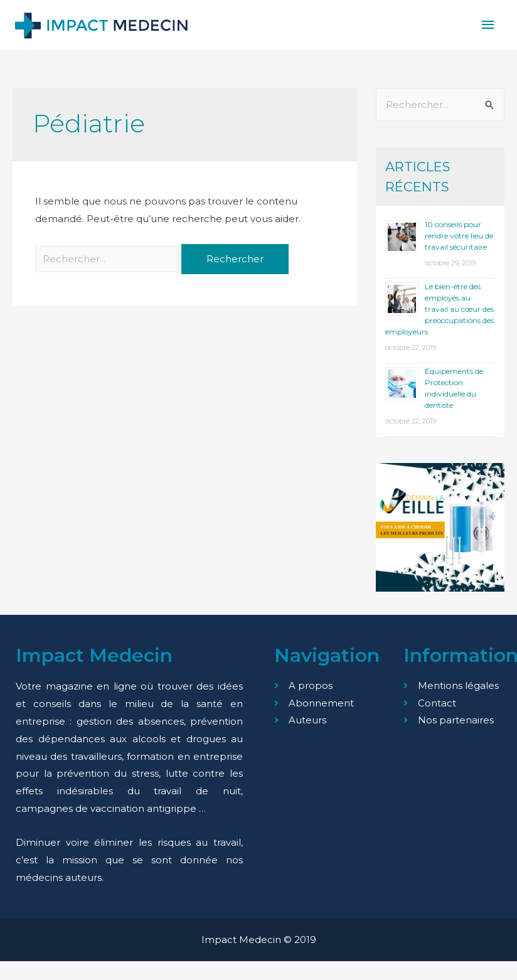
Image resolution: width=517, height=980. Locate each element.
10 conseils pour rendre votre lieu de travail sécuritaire (459, 236)
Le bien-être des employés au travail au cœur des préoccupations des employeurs (440, 310)
